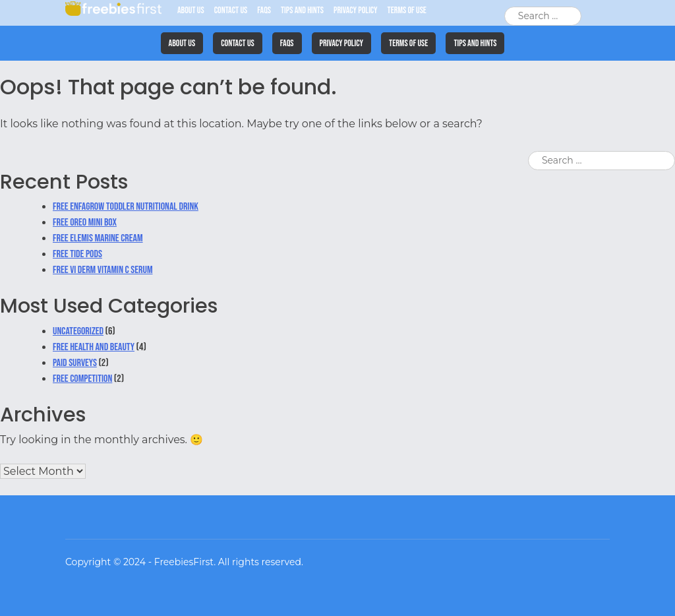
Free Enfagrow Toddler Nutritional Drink (126, 207)
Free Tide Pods (77, 254)
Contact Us (231, 10)
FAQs (264, 10)
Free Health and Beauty (94, 347)
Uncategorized (78, 331)
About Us (191, 10)
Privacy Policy (356, 10)
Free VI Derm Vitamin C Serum (103, 270)
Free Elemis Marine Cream (98, 238)
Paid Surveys (75, 363)
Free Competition (82, 379)
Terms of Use (407, 10)
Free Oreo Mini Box (85, 223)
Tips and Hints (302, 10)
